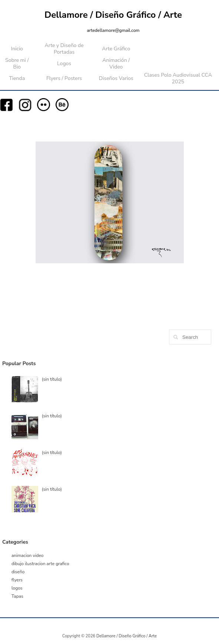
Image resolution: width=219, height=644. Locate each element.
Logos (64, 64)
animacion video (28, 555)
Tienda (17, 78)
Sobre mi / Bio (17, 64)
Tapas (17, 596)
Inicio (17, 49)
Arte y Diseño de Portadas (64, 49)
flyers (17, 580)
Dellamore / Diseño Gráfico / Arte (113, 15)
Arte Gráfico (116, 49)
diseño (18, 572)
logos (17, 588)
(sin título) (52, 379)
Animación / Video (116, 64)
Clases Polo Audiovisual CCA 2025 (178, 78)
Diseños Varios (116, 78)
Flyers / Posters (64, 78)
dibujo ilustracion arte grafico (40, 564)
